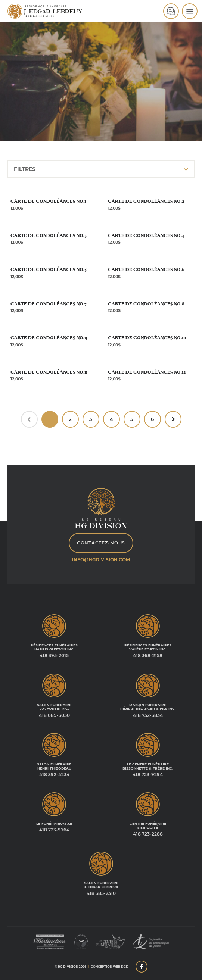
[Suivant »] (173, 419)
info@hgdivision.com (101, 560)
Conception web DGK (109, 967)
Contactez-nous (101, 543)
